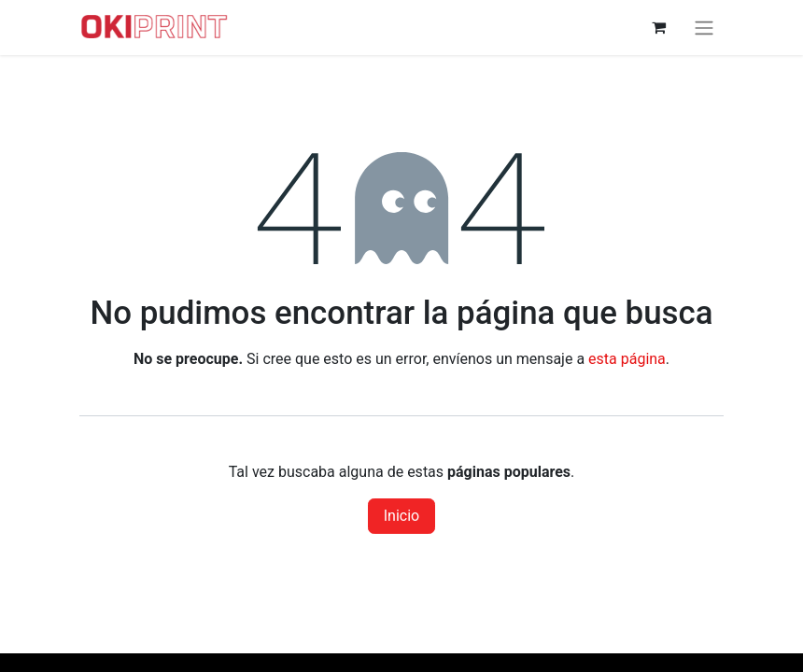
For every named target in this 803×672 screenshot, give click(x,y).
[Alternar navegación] (704, 28)
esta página (627, 359)
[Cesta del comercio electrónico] (658, 27)
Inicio (401, 516)
